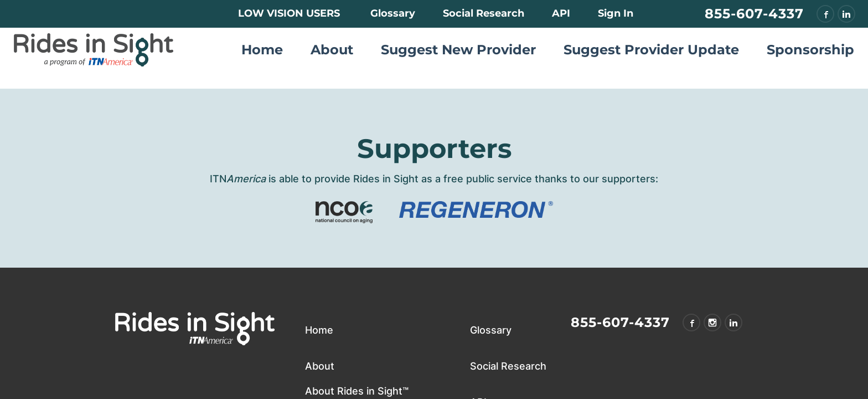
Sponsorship (810, 50)
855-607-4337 (754, 14)
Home (262, 50)
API (561, 13)
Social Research (484, 13)
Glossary (393, 13)
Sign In (616, 13)
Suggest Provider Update (651, 50)
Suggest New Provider (458, 50)
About (332, 50)
